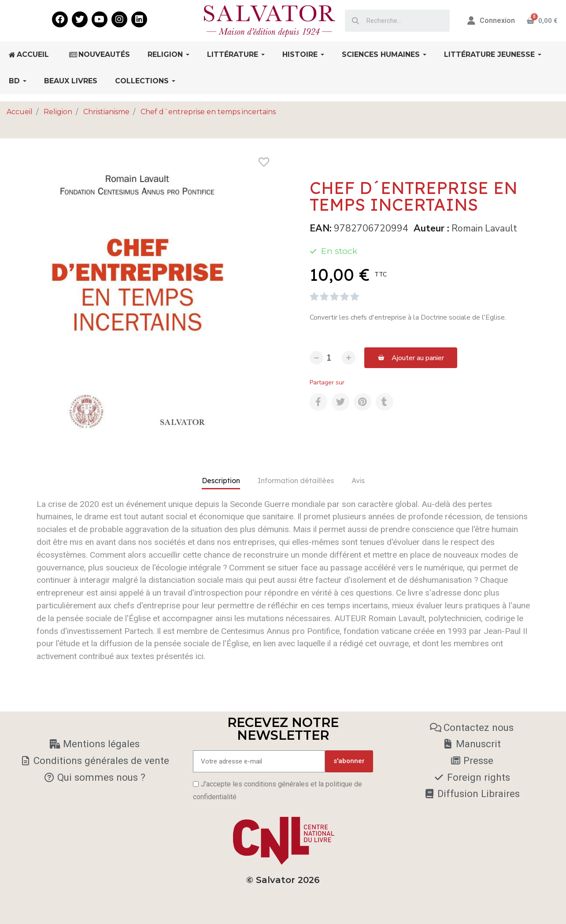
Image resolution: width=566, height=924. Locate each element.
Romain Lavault (484, 228)
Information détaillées (296, 481)
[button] (411, 358)
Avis (358, 481)
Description (221, 481)
